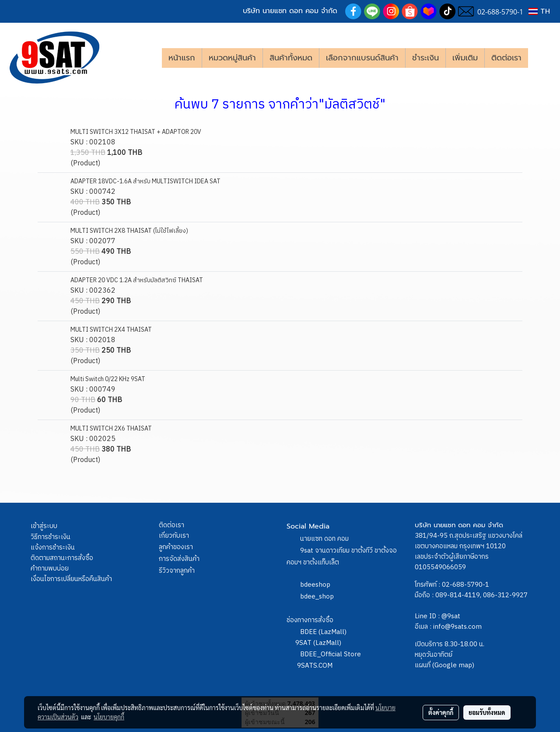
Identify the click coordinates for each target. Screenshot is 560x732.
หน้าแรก (182, 58)
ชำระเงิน (425, 58)
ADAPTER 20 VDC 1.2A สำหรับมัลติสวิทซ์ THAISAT (137, 280)
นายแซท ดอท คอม (324, 539)
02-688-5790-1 (465, 585)
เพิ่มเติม (465, 58)
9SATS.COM (315, 666)
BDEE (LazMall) (323, 632)
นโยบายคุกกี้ (109, 717)
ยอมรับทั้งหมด (487, 712)
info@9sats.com (457, 627)
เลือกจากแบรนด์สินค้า (362, 58)
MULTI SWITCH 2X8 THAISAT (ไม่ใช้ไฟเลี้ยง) (129, 231)
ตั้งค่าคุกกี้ (441, 712)
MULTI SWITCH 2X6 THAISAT (111, 429)
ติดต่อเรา (506, 58)
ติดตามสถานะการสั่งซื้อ (62, 558)
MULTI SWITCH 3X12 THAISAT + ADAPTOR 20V (136, 132)
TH (539, 11)
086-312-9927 (505, 595)
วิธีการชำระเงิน (51, 537)
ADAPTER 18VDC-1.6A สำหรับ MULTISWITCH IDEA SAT (145, 181)
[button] (541, 58)
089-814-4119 (458, 595)
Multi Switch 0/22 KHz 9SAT (108, 379)
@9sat (451, 616)
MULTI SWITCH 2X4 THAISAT (111, 330)
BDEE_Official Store (331, 654)
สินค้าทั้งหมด (291, 58)
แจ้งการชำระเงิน (53, 548)
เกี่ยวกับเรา (174, 536)
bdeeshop (315, 585)
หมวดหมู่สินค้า (232, 58)
